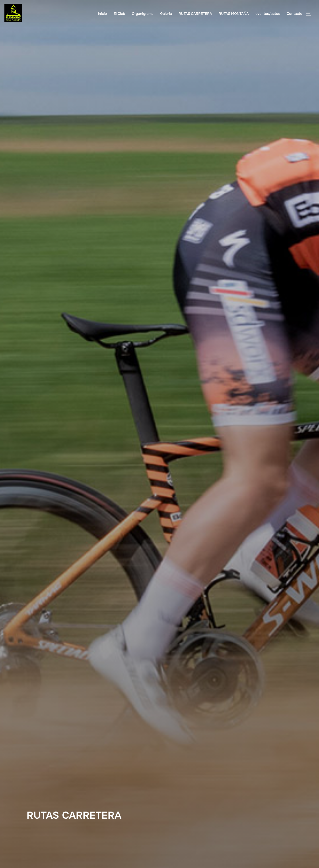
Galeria (166, 14)
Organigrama (143, 14)
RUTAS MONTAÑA (234, 14)
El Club (119, 14)
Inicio (102, 14)
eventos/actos (268, 14)
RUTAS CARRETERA (195, 14)
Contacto (295, 14)
